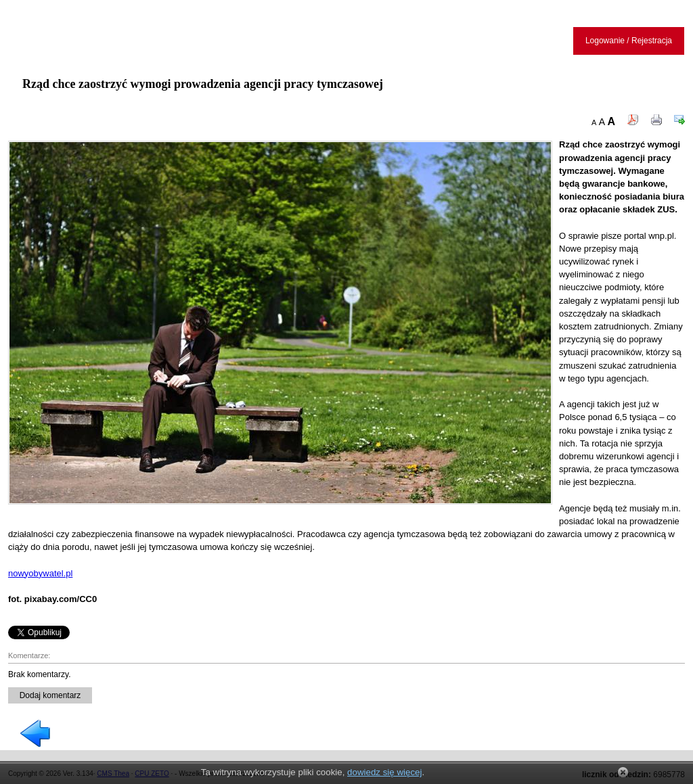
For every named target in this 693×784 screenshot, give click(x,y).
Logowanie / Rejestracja (629, 41)
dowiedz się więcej (384, 772)
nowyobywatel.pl (40, 573)
